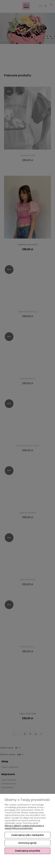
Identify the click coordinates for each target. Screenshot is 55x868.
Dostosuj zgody (27, 843)
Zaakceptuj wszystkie (27, 851)
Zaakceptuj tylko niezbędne (27, 835)
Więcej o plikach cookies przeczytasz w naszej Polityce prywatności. (24, 827)
